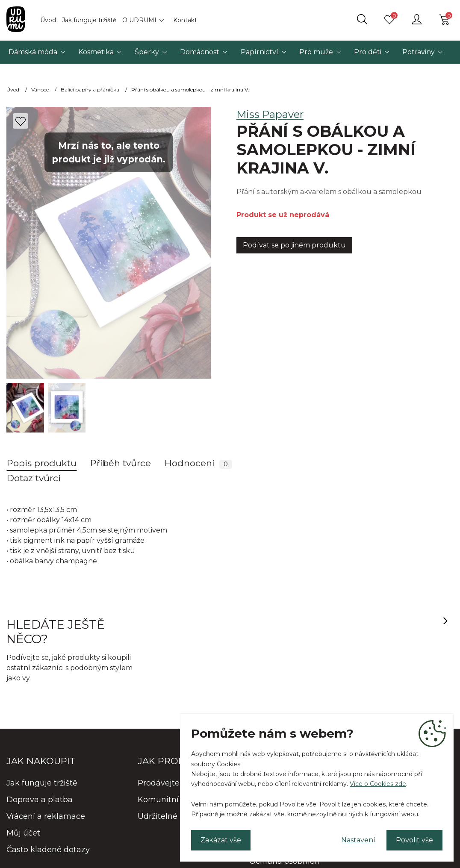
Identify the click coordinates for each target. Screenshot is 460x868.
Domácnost (200, 52)
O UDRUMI (139, 20)
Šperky (147, 52)
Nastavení (358, 840)
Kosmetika (96, 52)
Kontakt (185, 20)
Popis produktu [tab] (42, 463)
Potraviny (419, 52)
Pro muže (316, 52)
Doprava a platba (40, 800)
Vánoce (40, 90)
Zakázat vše (221, 840)
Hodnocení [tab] (198, 463)
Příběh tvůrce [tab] (121, 463)
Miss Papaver (270, 114)
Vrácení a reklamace (46, 816)
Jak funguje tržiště (89, 20)
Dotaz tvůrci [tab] (34, 478)
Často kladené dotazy (48, 850)
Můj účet (23, 833)
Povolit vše (414, 840)
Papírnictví (259, 52)
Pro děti (368, 52)
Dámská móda (33, 52)
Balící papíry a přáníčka (90, 90)
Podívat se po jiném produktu (294, 245)
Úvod (48, 20)
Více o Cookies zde (378, 784)
